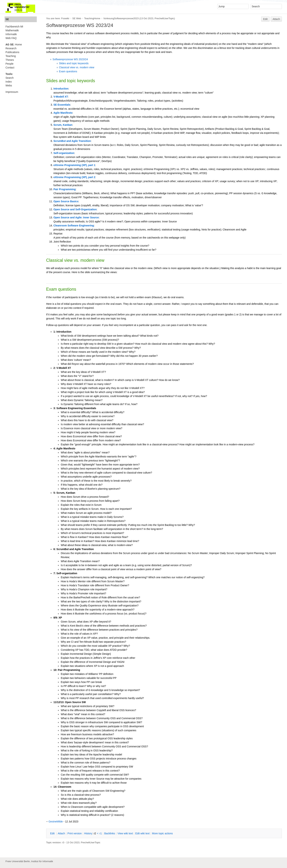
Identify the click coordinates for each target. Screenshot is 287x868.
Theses (10, 60)
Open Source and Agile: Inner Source (76, 217)
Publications (12, 52)
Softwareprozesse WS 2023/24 (70, 59)
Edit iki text (142, 833)
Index (9, 82)
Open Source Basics (66, 201)
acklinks (110, 833)
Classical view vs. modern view (77, 67)
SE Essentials (62, 105)
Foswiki (65, 18)
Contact (10, 68)
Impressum (12, 92)
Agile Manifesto (63, 113)
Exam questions (68, 71)
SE (7, 19)
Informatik (11, 34)
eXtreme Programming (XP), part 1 (74, 165)
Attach (276, 19)
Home (14, 44)
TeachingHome (92, 18)
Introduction (61, 89)
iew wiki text (125, 833)
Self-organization (64, 153)
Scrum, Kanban (63, 125)
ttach (61, 833)
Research (11, 48)
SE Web (77, 18)
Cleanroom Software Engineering (74, 226)
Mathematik (12, 30)
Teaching (11, 56)
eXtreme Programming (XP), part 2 (74, 177)
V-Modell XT (61, 97)
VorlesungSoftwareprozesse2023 (121, 18)
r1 (101, 833)
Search (10, 78)
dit (53, 833)
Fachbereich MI (14, 27)
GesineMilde (56, 822)
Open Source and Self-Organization (75, 209)
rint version (75, 833)
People (10, 64)
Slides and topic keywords (74, 63)
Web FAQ (11, 38)
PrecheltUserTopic (164, 18)
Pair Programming (65, 189)
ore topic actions (162, 833)
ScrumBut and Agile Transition (72, 141)
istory (88, 833)
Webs (9, 85)
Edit (265, 19)
